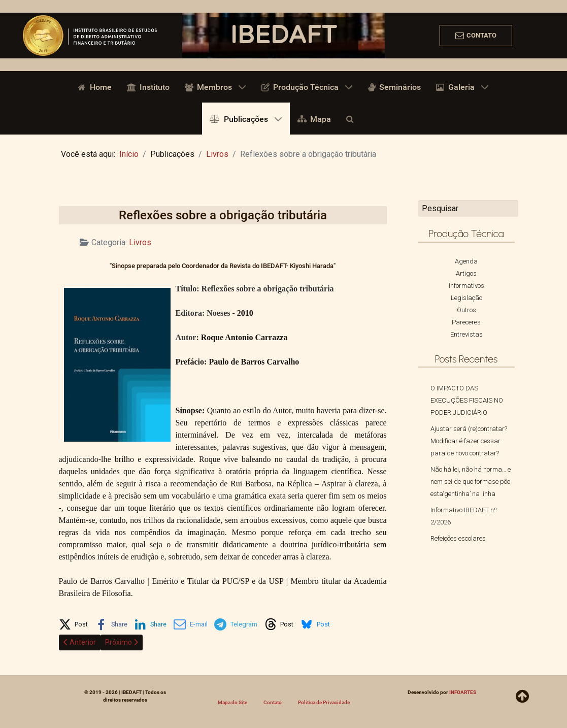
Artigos (466, 273)
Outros (466, 310)
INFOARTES (463, 692)
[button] (74, 622)
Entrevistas (466, 334)
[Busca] (352, 118)
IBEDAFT (283, 36)
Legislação (466, 298)
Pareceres (466, 322)
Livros (140, 242)
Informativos (466, 286)
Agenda (466, 261)
